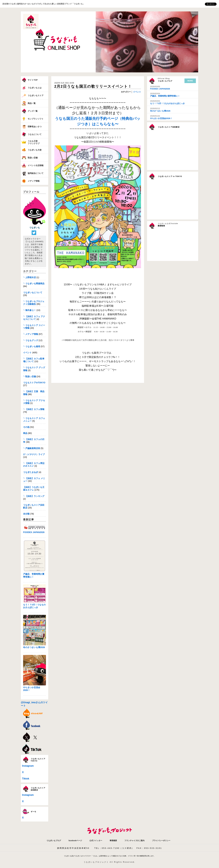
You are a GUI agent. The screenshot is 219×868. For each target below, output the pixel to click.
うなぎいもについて (33, 292)
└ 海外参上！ (30, 310)
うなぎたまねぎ (31, 472)
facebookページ (75, 841)
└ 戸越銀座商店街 (32, 448)
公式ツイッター (96, 841)
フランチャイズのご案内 (134, 841)
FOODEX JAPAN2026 (34, 532)
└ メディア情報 (31, 334)
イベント (27, 353)
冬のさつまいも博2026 (34, 647)
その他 (26, 427)
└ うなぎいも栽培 (32, 346)
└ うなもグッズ (31, 340)
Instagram (28, 766)
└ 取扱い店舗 (30, 376)
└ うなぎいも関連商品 (34, 283)
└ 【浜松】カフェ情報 (34, 409)
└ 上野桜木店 (30, 277)
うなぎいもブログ (54, 841)
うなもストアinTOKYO (34, 383)
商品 (25, 433)
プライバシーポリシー (161, 841)
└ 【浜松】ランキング (34, 496)
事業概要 (113, 841)
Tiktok (26, 779)
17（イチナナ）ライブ (34, 454)
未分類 (26, 514)
